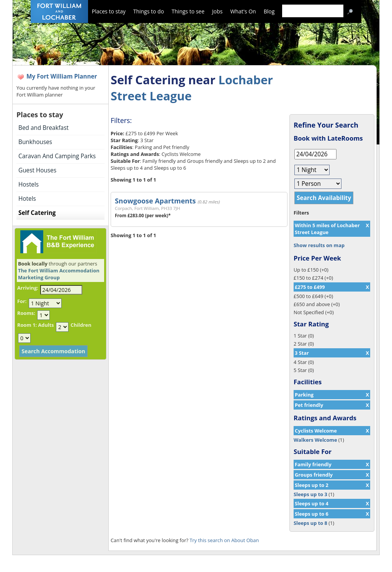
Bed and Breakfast (43, 128)
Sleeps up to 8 (310, 523)
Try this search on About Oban (224, 540)
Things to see (188, 11)
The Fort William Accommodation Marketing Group (59, 274)
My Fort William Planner (62, 76)
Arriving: (28, 288)
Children (81, 325)
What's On (243, 11)
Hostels (29, 184)
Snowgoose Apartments (155, 201)
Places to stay (109, 11)
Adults (46, 325)
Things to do (149, 11)
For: (22, 301)
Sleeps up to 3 (310, 494)
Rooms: (26, 313)
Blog (269, 11)
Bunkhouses (35, 142)
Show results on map (319, 245)
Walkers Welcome (315, 440)
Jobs (217, 11)
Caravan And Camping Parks (57, 156)
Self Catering (37, 213)
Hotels (27, 199)
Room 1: (27, 325)
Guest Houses (37, 170)
